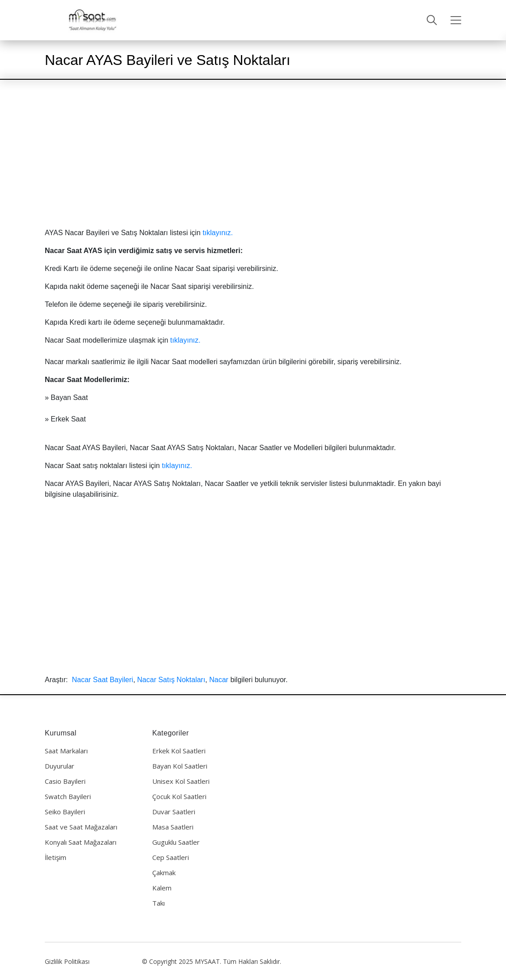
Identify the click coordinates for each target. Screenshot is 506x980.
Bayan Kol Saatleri (180, 766)
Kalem (162, 888)
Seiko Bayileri (65, 812)
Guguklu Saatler (176, 842)
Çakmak (164, 873)
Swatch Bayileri (68, 796)
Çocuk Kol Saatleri (179, 796)
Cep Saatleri (171, 857)
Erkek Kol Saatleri (179, 751)
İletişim (56, 857)
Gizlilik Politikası (67, 961)
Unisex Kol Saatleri (181, 781)
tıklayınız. (218, 233)
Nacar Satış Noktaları (171, 680)
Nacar (219, 680)
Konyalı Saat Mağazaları (81, 842)
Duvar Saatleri (174, 812)
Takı (159, 903)
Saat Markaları (66, 751)
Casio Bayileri (65, 781)
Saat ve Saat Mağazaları (81, 827)
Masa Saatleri (173, 827)
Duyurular (60, 766)
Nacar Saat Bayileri (102, 680)
